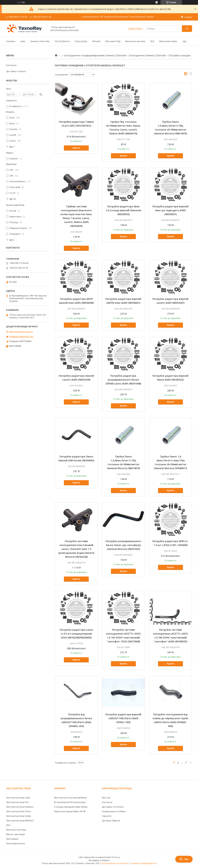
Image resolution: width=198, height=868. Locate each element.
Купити (76, 148)
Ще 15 (13, 199)
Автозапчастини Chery (19, 811)
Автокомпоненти (16, 843)
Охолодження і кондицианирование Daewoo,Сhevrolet (95, 55)
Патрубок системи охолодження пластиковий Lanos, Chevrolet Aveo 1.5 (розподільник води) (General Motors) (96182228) (76, 549)
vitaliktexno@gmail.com (21, 336)
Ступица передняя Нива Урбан (71, 807)
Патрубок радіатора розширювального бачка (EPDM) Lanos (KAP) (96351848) (123, 380)
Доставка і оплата (16, 71)
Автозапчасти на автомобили (70, 798)
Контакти (11, 65)
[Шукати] (187, 29)
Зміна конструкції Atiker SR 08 (70, 811)
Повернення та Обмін (114, 811)
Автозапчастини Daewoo (20, 807)
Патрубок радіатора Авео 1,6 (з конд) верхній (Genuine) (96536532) (123, 210)
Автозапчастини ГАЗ (17, 802)
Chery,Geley (81, 41)
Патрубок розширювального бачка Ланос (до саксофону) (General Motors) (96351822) (123, 545)
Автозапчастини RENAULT (20, 820)
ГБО (152, 41)
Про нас (106, 798)
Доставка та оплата (113, 807)
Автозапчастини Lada (18, 798)
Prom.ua (116, 857)
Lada (23, 41)
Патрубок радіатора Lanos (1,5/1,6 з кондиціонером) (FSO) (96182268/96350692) (76, 634)
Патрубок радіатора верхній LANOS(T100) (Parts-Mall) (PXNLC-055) (123, 718)
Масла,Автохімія (168, 41)
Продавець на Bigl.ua (99, 860)
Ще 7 (12, 147)
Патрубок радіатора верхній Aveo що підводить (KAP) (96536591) (170, 210)
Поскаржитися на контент (115, 863)
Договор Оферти (111, 820)
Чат (184, 859)
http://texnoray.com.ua (21, 332)
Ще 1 (12, 240)
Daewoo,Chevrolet (40, 41)
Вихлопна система (135, 41)
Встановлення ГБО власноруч (70, 802)
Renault (96, 41)
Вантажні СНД (113, 41)
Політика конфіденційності (144, 863)
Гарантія (107, 816)
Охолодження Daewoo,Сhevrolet (147, 55)
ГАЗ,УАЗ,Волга (62, 41)
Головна (11, 41)
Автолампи (12, 839)
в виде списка (190, 74)
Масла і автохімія (15, 834)
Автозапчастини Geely (19, 816)
